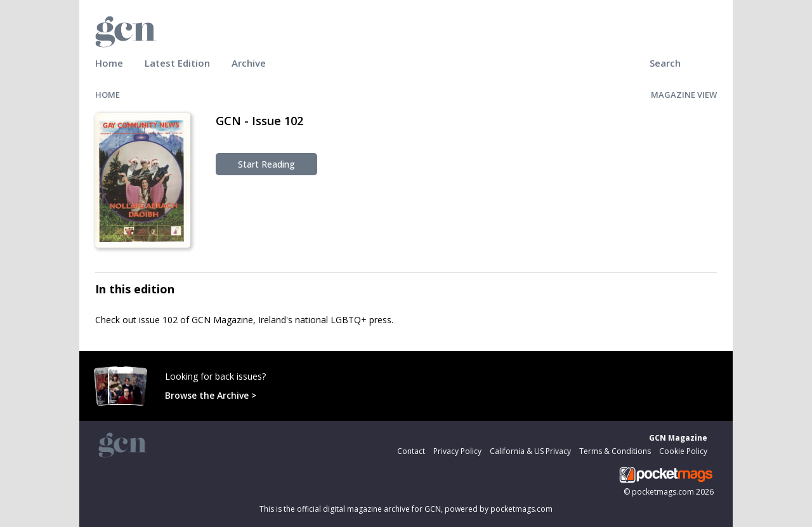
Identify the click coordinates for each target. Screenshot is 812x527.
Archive (249, 63)
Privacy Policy (457, 451)
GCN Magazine (678, 438)
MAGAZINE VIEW (684, 95)
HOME (108, 95)
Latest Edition (177, 63)
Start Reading (266, 164)
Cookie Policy (683, 451)
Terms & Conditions (615, 451)
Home (109, 63)
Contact (411, 451)
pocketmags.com (663, 492)
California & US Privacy (530, 451)
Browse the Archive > (211, 395)
